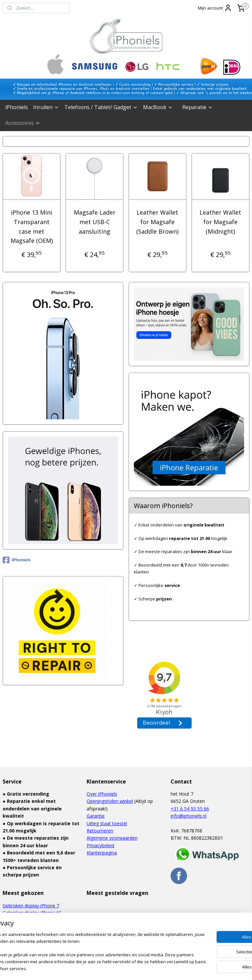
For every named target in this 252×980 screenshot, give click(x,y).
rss (111, 968)
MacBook (158, 107)
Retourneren (100, 831)
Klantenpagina (102, 853)
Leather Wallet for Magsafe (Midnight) (220, 222)
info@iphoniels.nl (189, 816)
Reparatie (198, 107)
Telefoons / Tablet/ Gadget (101, 107)
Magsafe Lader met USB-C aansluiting (95, 222)
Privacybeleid (100, 845)
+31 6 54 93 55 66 (190, 809)
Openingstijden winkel (110, 801)
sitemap (97, 968)
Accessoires (23, 123)
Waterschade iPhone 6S (28, 920)
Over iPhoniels (102, 794)
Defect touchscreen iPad (29, 928)
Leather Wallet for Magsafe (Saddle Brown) (157, 222)
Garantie (96, 816)
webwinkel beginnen (136, 968)
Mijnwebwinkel (193, 968)
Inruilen (46, 107)
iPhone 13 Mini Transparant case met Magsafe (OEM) (32, 226)
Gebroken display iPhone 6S (32, 913)
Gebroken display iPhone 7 (31, 906)
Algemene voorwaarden (112, 838)
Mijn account (215, 8)
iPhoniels (17, 107)
